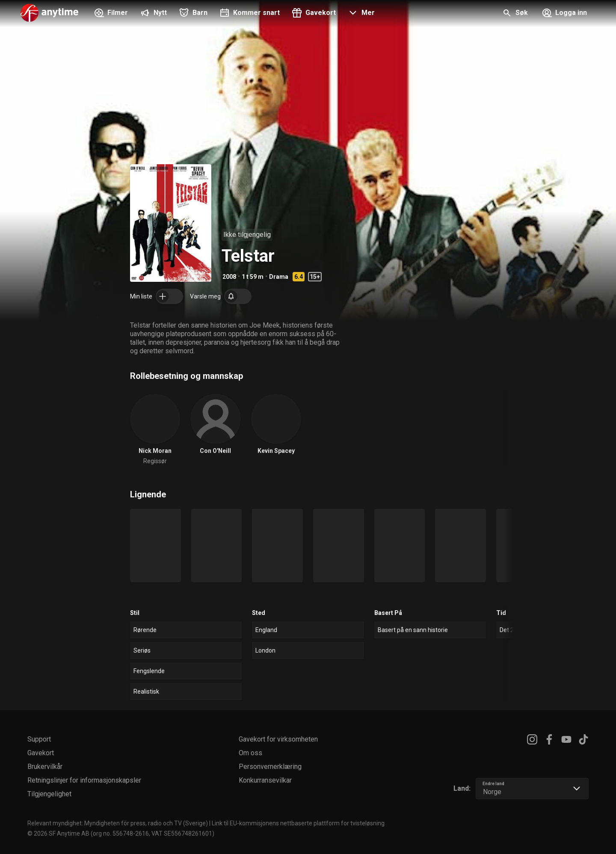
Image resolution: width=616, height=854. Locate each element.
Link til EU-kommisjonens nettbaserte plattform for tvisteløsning (298, 823)
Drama (279, 277)
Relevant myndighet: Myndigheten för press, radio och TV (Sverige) (118, 823)
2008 (229, 277)
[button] (360, 14)
